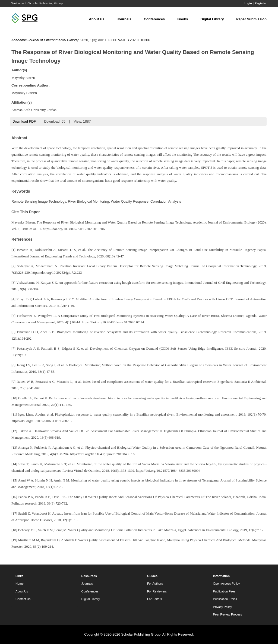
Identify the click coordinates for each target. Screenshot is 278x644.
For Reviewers (157, 591)
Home (20, 584)
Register (260, 3)
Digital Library (212, 19)
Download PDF (24, 121)
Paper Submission (251, 19)
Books (183, 19)
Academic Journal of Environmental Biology (45, 40)
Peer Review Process (228, 614)
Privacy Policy (223, 607)
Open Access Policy (227, 584)
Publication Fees (224, 591)
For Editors (155, 599)
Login (248, 3)
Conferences (154, 19)
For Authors (155, 584)
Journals (124, 19)
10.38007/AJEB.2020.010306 (127, 40)
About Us (97, 19)
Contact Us (23, 599)
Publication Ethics (225, 599)
